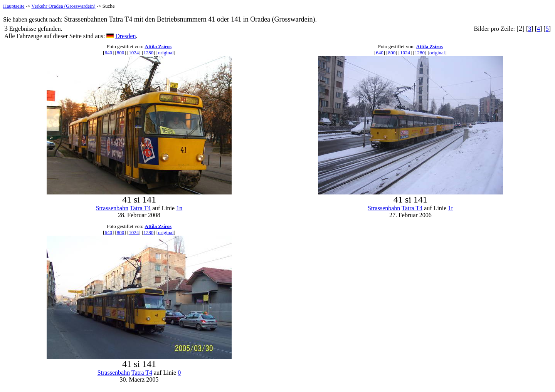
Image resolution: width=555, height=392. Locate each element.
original (166, 53)
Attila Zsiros (158, 46)
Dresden (125, 36)
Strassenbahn (112, 208)
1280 (148, 53)
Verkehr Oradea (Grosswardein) (64, 6)
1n (179, 208)
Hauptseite (14, 6)
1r (450, 208)
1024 (134, 53)
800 (121, 53)
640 (108, 53)
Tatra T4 (140, 208)
